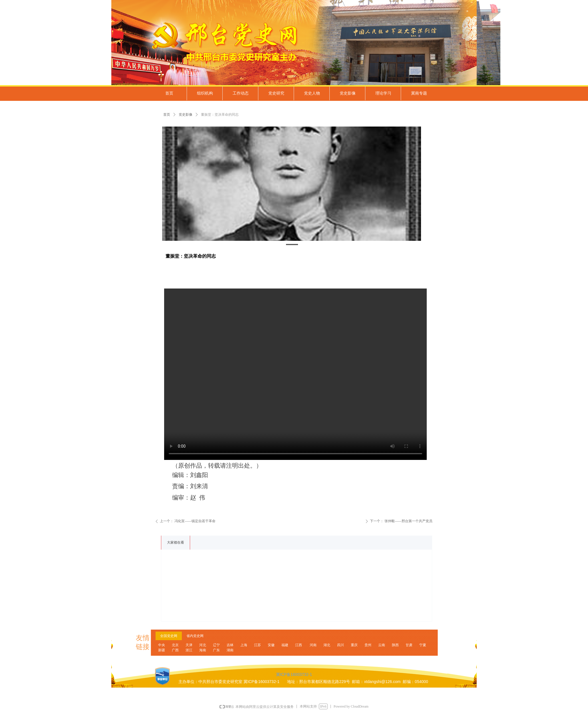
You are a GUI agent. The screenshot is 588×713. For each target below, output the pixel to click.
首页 (167, 115)
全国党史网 (169, 636)
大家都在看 (176, 542)
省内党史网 (195, 636)
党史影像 (186, 115)
